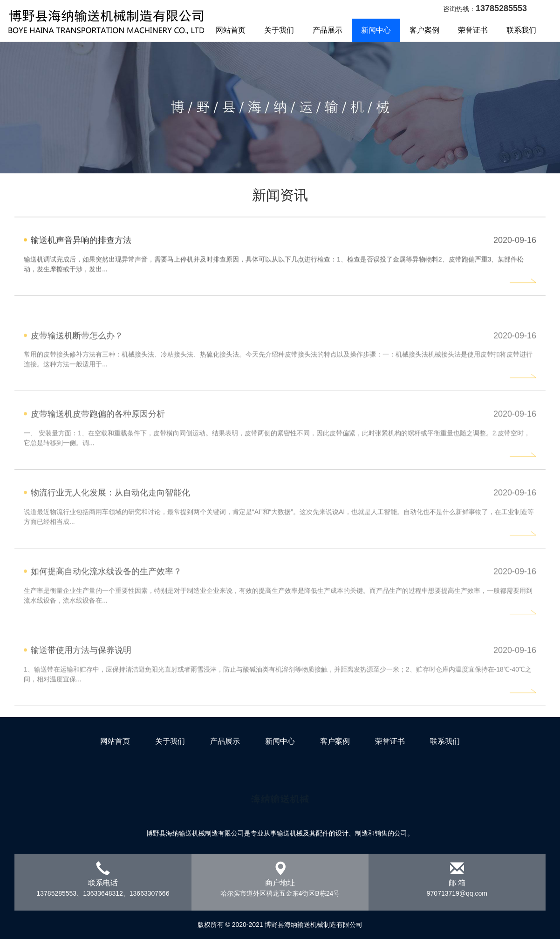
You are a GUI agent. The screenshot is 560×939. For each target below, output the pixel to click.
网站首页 (231, 30)
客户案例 (424, 30)
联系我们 (521, 30)
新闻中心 (376, 30)
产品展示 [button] (328, 30)
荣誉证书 (473, 30)
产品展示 (225, 741)
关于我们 (279, 30)
